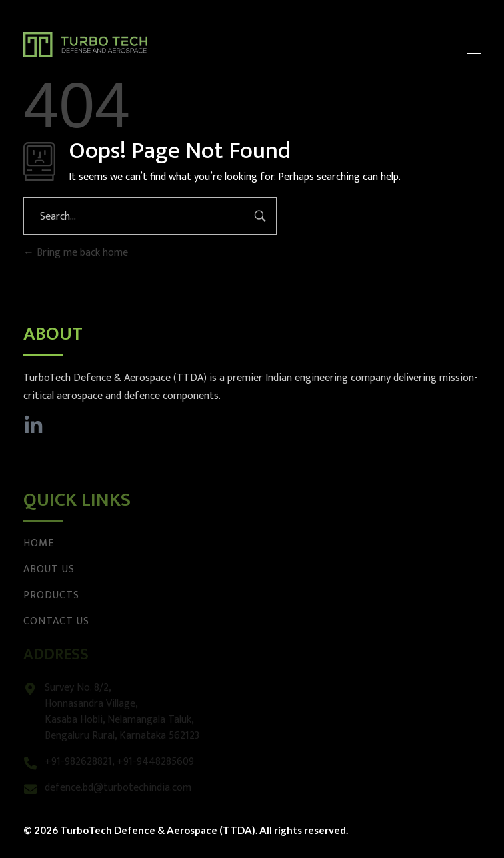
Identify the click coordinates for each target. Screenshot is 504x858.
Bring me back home (76, 253)
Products (51, 595)
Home (39, 543)
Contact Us (56, 621)
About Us (49, 569)
